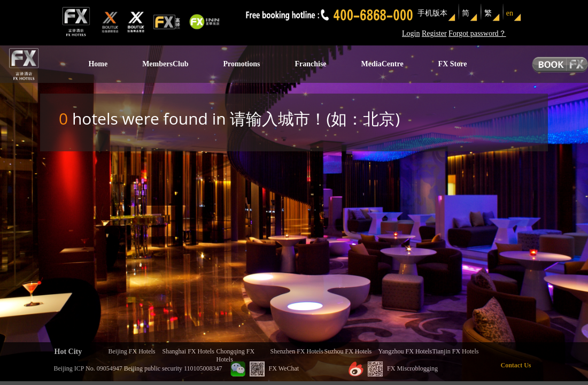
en (510, 13)
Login (411, 33)
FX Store (453, 64)
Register (434, 33)
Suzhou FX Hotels (348, 351)
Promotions (241, 64)
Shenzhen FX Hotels (297, 351)
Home (98, 64)
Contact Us (516, 365)
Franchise (310, 64)
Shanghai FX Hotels (188, 351)
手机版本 (432, 13)
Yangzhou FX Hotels (405, 351)
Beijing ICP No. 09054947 (88, 368)
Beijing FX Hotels (132, 351)
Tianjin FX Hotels (456, 351)
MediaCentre (382, 64)
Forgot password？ (477, 33)
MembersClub (165, 64)
